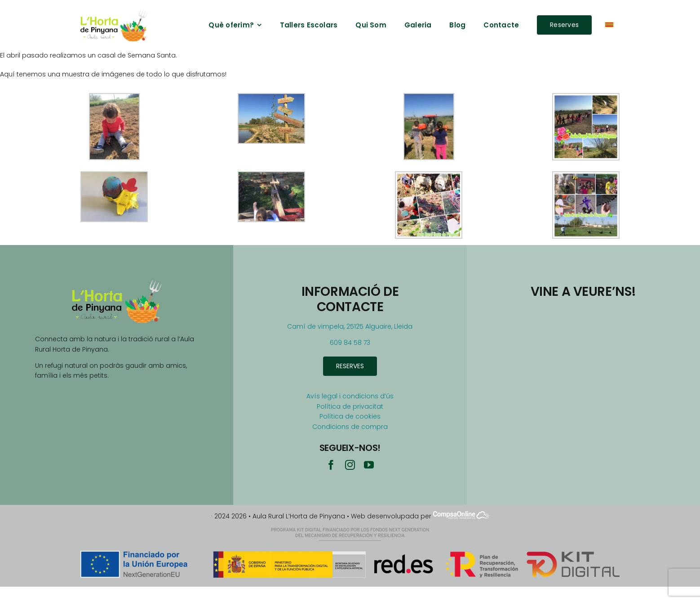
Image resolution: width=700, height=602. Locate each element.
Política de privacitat (350, 406)
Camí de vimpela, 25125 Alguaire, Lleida (350, 326)
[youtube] (369, 465)
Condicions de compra (350, 427)
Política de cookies (350, 416)
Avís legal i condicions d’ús (350, 396)
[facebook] (331, 465)
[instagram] (350, 465)
